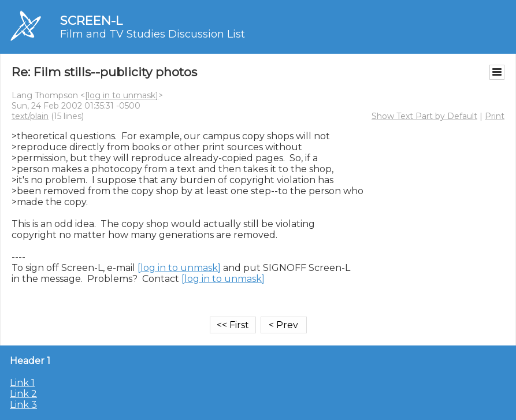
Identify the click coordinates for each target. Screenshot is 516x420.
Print (495, 116)
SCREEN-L (91, 21)
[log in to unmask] (122, 95)
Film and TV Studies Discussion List (153, 34)
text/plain (30, 116)
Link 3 (23, 405)
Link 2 (23, 394)
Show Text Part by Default (424, 116)
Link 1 (22, 383)
